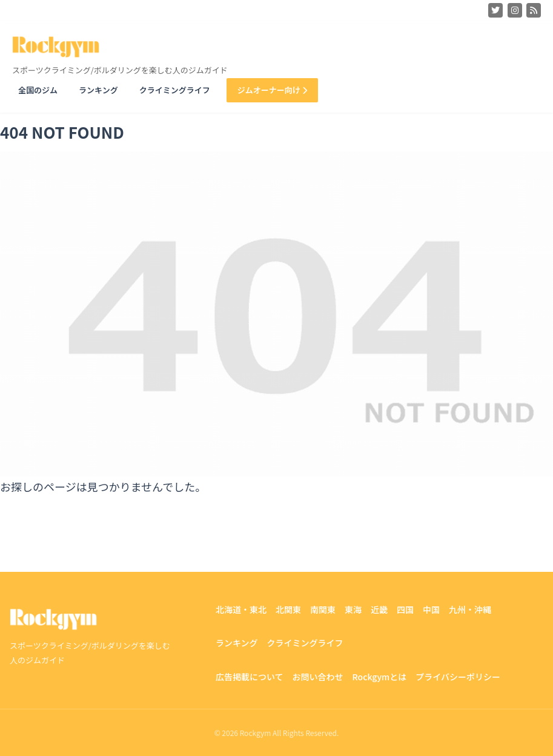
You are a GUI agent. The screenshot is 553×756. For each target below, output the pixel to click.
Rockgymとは (380, 677)
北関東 (288, 609)
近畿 (379, 609)
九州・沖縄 (470, 609)
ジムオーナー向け (272, 90)
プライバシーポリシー (458, 677)
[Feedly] (534, 10)
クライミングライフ (175, 90)
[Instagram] (515, 10)
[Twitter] (495, 10)
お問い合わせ (318, 677)
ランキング (98, 90)
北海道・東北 (241, 609)
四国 (405, 609)
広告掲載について (250, 677)
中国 (431, 609)
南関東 (323, 609)
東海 (353, 609)
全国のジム (38, 90)
